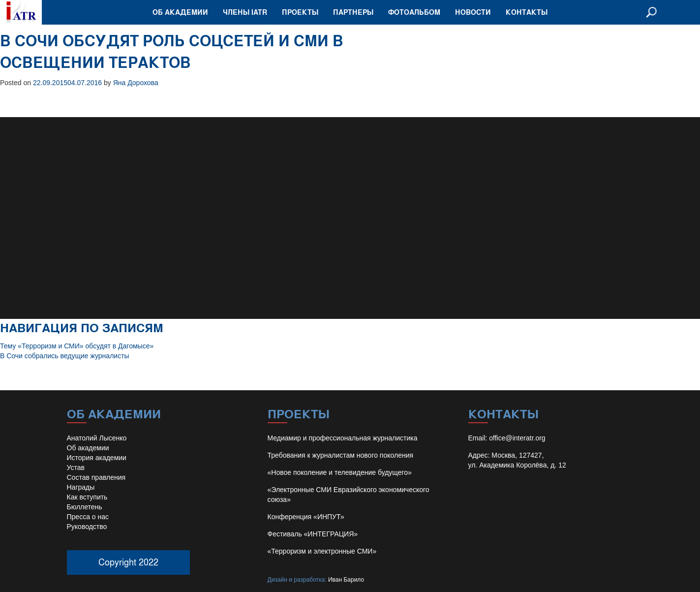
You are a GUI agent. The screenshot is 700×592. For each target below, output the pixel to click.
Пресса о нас (88, 517)
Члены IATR (245, 12)
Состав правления (96, 477)
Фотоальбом (414, 12)
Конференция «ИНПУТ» (306, 517)
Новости (473, 12)
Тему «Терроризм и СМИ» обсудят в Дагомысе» (77, 346)
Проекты (300, 12)
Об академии (180, 12)
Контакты (527, 12)
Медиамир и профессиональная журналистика (343, 438)
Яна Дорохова (136, 83)
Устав (76, 467)
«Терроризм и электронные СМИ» (322, 551)
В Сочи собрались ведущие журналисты (65, 356)
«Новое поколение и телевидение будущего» (340, 472)
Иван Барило (346, 580)
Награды (81, 487)
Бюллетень (85, 507)
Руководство (87, 527)
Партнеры (353, 12)
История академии (97, 458)
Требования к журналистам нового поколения (341, 455)
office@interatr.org (517, 438)
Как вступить (87, 497)
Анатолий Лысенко (97, 438)
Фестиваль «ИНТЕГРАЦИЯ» (313, 534)
